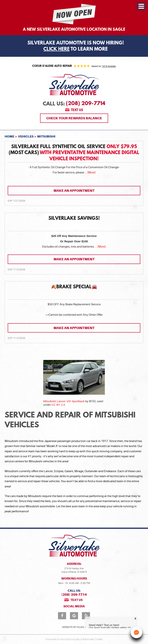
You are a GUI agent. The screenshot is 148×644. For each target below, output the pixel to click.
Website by (74, 627)
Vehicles (26, 136)
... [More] (90, 173)
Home (9, 136)
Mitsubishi (46, 136)
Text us (77, 110)
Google (74, 616)
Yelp (86, 616)
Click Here (56, 49)
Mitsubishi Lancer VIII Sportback (64, 401)
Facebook (62, 616)
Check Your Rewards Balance (74, 118)
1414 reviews (109, 66)
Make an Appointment (74, 191)
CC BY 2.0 (58, 405)
